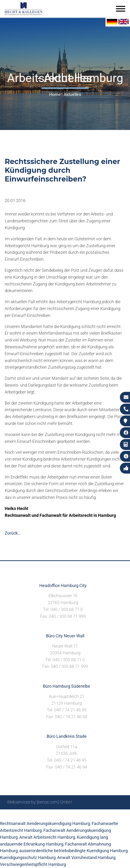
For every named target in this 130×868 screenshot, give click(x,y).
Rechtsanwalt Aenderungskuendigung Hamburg (45, 823)
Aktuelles (72, 94)
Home (55, 94)
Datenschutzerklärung (102, 815)
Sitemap (33, 815)
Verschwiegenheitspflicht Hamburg (33, 864)
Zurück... (13, 533)
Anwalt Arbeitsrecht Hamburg (47, 837)
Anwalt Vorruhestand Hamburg (86, 857)
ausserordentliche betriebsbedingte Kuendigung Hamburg (73, 851)
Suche (49, 815)
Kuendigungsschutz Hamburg (28, 857)
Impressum (69, 815)
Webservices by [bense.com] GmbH (39, 802)
